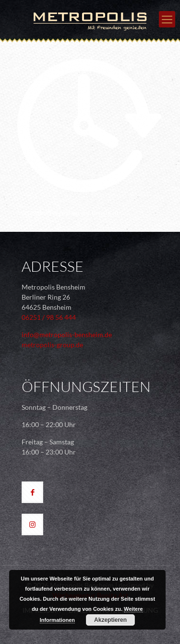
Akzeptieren (110, 620)
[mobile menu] (167, 19)
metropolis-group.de (52, 345)
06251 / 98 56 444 (49, 317)
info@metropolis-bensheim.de (67, 335)
